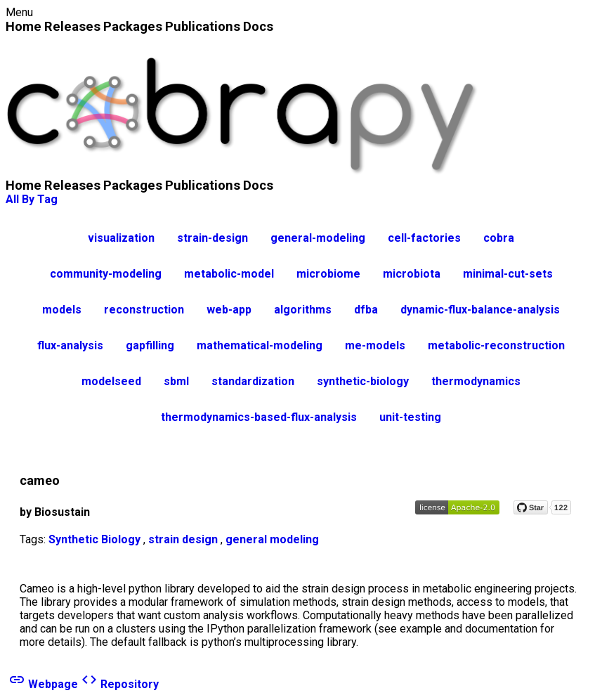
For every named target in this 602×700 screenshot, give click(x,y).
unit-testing (410, 417)
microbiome (328, 274)
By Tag (40, 199)
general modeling (272, 539)
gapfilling (150, 345)
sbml (176, 381)
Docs (258, 26)
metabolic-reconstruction (496, 345)
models (62, 310)
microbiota (412, 274)
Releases (72, 26)
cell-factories (424, 238)
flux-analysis (70, 345)
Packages (133, 26)
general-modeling (318, 238)
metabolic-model (229, 274)
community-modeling (106, 274)
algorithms (303, 310)
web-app (229, 310)
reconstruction (144, 310)
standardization (253, 381)
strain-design (212, 238)
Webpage (43, 684)
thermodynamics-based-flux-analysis (259, 417)
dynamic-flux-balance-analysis (480, 310)
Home (24, 26)
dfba (366, 310)
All (12, 199)
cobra (499, 238)
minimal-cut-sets (508, 274)
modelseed (111, 381)
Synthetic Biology (94, 539)
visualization (121, 238)
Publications (203, 26)
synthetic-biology (363, 381)
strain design (183, 539)
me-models (375, 345)
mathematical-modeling (260, 345)
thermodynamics (476, 381)
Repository (120, 684)
